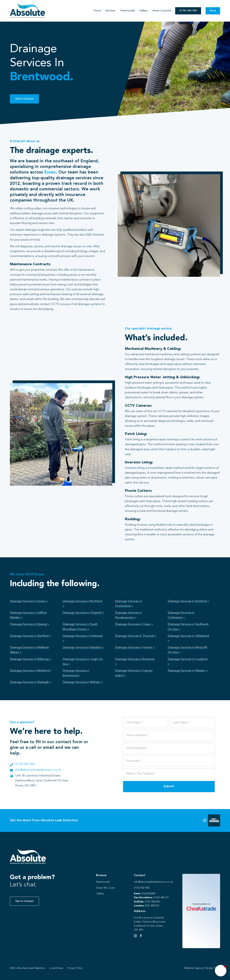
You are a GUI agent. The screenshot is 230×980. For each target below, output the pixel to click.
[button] (221, 971)
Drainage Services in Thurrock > (136, 636)
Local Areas (56, 968)
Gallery (100, 894)
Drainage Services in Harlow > (135, 648)
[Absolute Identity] (27, 5)
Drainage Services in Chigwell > (83, 613)
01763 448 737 (161, 898)
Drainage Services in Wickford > (31, 671)
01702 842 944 (25, 764)
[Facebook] (141, 936)
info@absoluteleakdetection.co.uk (38, 770)
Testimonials (103, 882)
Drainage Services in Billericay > (31, 659)
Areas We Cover (106, 888)
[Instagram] (135, 936)
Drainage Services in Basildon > (83, 648)
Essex (50, 172)
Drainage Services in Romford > (188, 601)
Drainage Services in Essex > (29, 601)
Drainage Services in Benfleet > (31, 636)
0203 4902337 (152, 906)
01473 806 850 (152, 902)
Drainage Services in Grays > (134, 624)
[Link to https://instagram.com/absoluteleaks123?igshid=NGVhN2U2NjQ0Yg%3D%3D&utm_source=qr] (205, 821)
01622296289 (148, 894)
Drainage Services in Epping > (30, 624)
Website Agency (194, 968)
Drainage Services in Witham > (83, 682)
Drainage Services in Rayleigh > (31, 682)
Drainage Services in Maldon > (188, 671)
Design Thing (213, 968)
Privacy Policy (75, 968)
